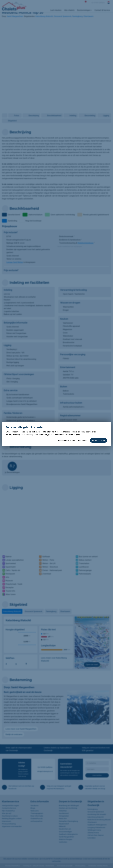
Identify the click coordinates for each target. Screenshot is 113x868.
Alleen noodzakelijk (67, 440)
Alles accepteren (98, 440)
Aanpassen (82, 440)
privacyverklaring (13, 435)
